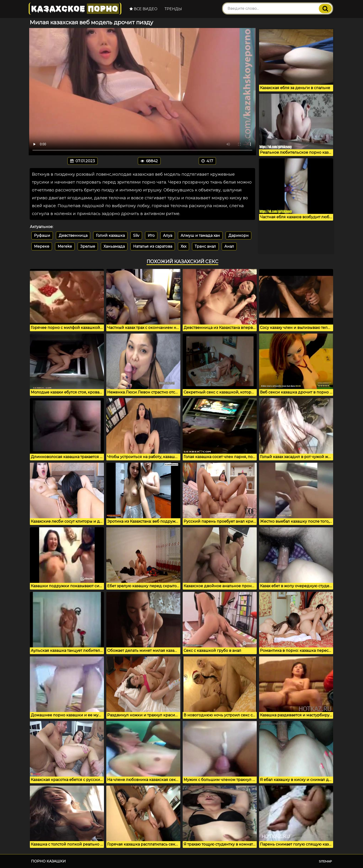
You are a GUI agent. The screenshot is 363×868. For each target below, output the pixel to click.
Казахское (75, 9)
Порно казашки (48, 861)
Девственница (73, 236)
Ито (151, 236)
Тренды (173, 9)
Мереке (42, 246)
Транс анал (205, 246)
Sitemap (325, 861)
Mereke (65, 246)
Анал (229, 246)
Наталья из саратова (153, 246)
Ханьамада (114, 246)
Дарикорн (238, 236)
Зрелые (88, 246)
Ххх (183, 246)
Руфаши (42, 236)
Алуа (168, 236)
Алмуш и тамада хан (200, 236)
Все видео (143, 9)
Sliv (136, 236)
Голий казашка (110, 236)
